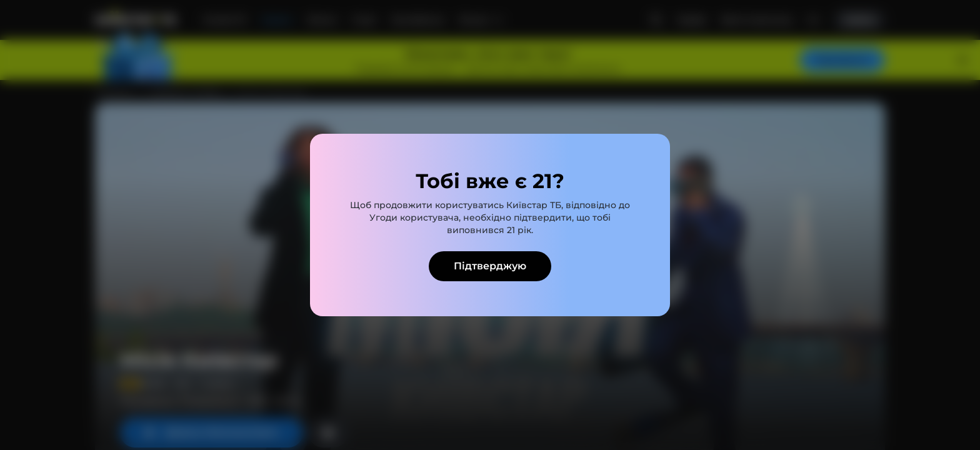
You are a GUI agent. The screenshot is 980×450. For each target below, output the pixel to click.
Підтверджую (490, 266)
